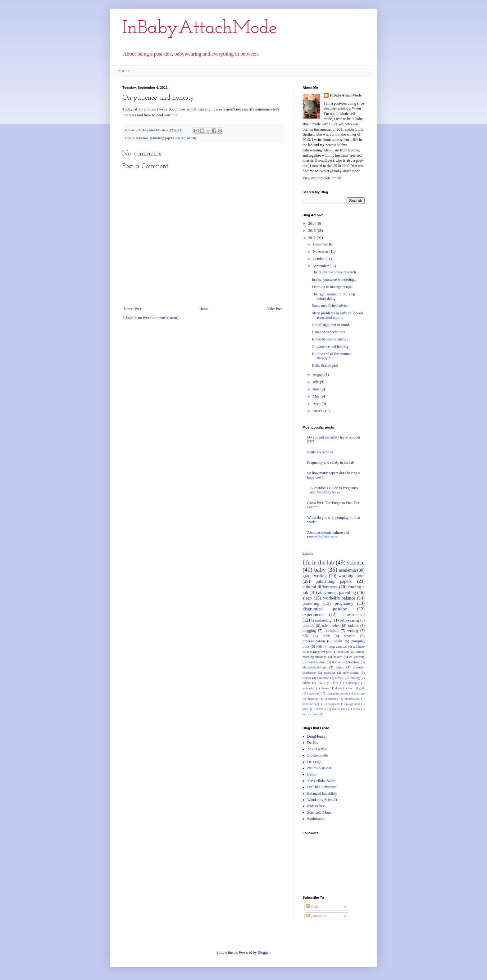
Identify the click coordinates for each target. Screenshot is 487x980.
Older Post (274, 309)
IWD (322, 683)
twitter (307, 678)
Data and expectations (328, 332)
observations (352, 699)
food (351, 688)
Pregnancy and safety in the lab (330, 462)
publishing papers (162, 138)
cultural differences (320, 587)
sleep (307, 598)
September (321, 266)
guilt (362, 688)
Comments (316, 916)
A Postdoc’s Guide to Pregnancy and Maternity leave (334, 490)
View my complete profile (322, 178)
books (338, 641)
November (321, 251)
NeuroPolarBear (319, 768)
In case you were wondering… (335, 280)
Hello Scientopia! (325, 366)
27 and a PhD (317, 749)
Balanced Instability (322, 793)
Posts (312, 906)
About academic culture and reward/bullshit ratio (328, 535)
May (317, 396)
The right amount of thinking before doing (333, 296)
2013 (313, 231)
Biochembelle (318, 755)
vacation (343, 652)
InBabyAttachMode (200, 29)
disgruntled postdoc (325, 609)
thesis (357, 709)
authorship (309, 688)
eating (355, 662)
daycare (350, 636)
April (317, 404)
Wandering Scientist (322, 800)
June (317, 389)
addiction (323, 678)
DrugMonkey (317, 736)
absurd (338, 657)
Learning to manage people (332, 287)
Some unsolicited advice (330, 306)
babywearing (349, 620)
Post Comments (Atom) (161, 318)
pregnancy (344, 603)
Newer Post (133, 309)
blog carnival (338, 646)
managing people (338, 693)
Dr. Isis (313, 743)
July (316, 382)
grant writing (315, 576)
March (318, 411)
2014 (313, 223)
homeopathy (314, 693)
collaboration (317, 662)
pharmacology (311, 704)
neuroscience (353, 614)
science (180, 138)
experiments (313, 614)
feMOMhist (316, 806)
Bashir (312, 774)
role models (331, 626)
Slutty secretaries (320, 452)
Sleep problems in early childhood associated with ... (337, 315)
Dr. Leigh (314, 762)
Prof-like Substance (322, 787)
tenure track (340, 709)
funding (355, 678)
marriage (359, 693)
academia (142, 138)
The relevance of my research (334, 272)
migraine (313, 699)
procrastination (314, 641)
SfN (305, 636)
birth (326, 636)
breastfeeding (321, 620)
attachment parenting (337, 592)
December (321, 244)
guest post (325, 652)
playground (353, 704)
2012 (313, 238)
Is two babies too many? (330, 339)
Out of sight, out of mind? (331, 325)
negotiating (331, 699)
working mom (352, 576)
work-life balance (339, 598)
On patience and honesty (330, 347)
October (319, 259)
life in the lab (318, 562)
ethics (340, 667)
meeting (329, 672)
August (319, 375)
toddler (353, 626)
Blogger (264, 952)
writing (192, 138)
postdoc (308, 626)
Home (123, 71)
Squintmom (316, 819)
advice (339, 678)
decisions (338, 662)
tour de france (311, 714)
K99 (336, 683)
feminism (332, 631)
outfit (306, 683)
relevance (320, 709)
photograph (333, 704)
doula (339, 688)
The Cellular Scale (321, 781)
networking (351, 672)
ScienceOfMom (319, 812)
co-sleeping (357, 657)
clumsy (325, 688)
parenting (311, 603)
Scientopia (147, 109)
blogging (309, 631)
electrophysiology (314, 667)
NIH (319, 646)
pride (306, 709)
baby (320, 570)
